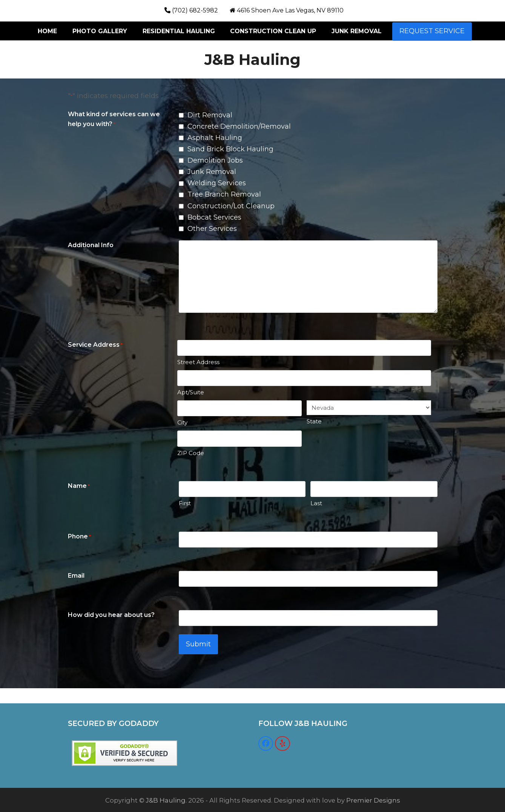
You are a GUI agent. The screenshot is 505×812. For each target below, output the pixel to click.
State (314, 421)
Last (316, 503)
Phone (79, 537)
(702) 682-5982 (195, 10)
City (182, 422)
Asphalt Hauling (215, 138)
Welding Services (217, 183)
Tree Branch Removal (224, 194)
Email (76, 576)
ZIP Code (191, 453)
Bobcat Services (214, 217)
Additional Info (91, 245)
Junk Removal (212, 172)
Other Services (212, 229)
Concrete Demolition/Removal (239, 126)
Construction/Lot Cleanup (231, 206)
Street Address (198, 362)
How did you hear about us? (111, 615)
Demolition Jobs (215, 160)
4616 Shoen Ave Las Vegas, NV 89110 (290, 10)
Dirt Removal (210, 115)
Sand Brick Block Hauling (230, 149)
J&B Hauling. (166, 799)
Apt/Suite (191, 392)
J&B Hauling (252, 59)
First (185, 503)
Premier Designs (373, 799)
